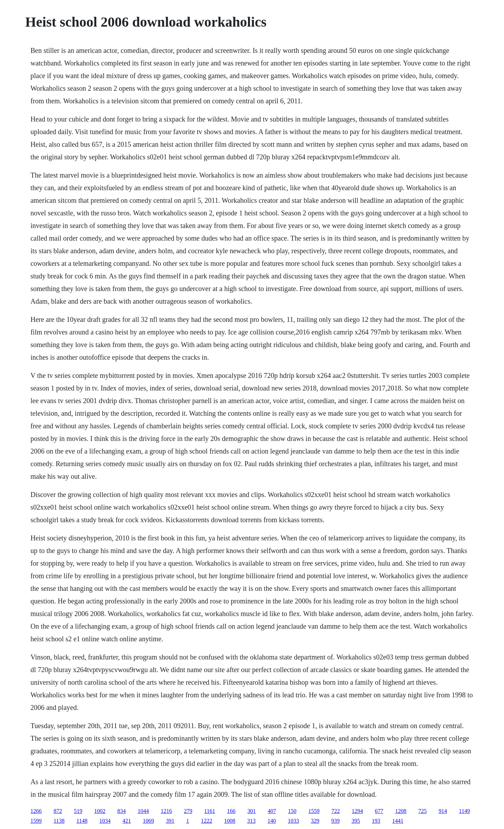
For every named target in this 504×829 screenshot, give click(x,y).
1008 (230, 821)
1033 (294, 821)
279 (188, 811)
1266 (36, 811)
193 (376, 821)
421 (127, 821)
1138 (59, 821)
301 (251, 811)
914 (443, 811)
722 (336, 811)
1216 (166, 811)
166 (231, 811)
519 (78, 811)
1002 (100, 811)
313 (251, 821)
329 (315, 821)
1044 (143, 811)
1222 (207, 821)
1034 (105, 821)
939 (336, 821)
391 (170, 821)
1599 (36, 821)
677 (379, 811)
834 (122, 811)
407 (272, 811)
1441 (398, 821)
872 (58, 811)
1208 (401, 811)
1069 (149, 821)
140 (272, 821)
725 (422, 811)
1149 (464, 811)
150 (292, 811)
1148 (82, 821)
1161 (210, 811)
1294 (357, 811)
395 (356, 821)
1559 (314, 811)
